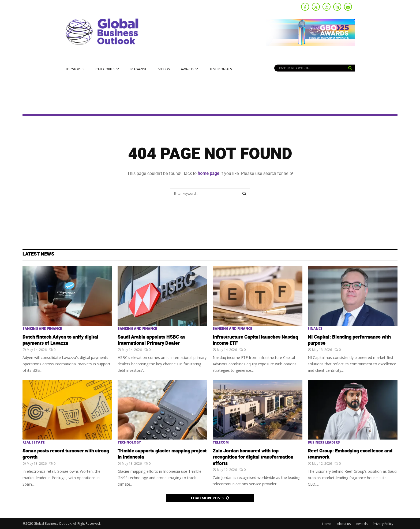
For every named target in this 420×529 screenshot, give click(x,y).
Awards (187, 69)
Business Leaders (324, 442)
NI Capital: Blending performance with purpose (349, 340)
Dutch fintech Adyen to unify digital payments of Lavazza (60, 340)
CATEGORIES (105, 69)
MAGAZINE (139, 69)
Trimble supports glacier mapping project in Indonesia (162, 454)
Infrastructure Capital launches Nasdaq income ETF (255, 340)
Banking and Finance (42, 329)
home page (209, 173)
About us (344, 524)
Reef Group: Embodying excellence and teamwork (350, 454)
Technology (129, 442)
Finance (315, 329)
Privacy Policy (383, 524)
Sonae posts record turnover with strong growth (66, 454)
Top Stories (75, 69)
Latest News (38, 254)
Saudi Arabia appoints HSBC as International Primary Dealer (151, 340)
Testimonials (221, 69)
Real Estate (34, 442)
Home (327, 524)
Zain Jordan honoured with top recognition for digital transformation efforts (253, 457)
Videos (164, 69)
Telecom (221, 442)
